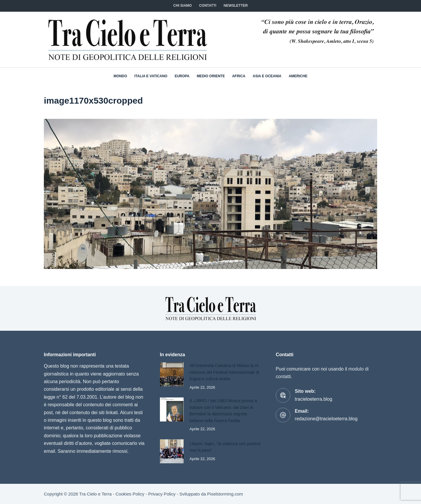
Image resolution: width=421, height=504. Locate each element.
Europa (182, 76)
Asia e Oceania (267, 76)
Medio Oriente (211, 76)
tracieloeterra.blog (313, 393)
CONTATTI (208, 6)
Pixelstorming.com (225, 494)
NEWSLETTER (236, 6)
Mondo (120, 76)
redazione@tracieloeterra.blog (326, 413)
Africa (239, 76)
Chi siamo (183, 6)
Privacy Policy (162, 494)
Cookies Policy (130, 494)
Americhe (298, 76)
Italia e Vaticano (151, 76)
